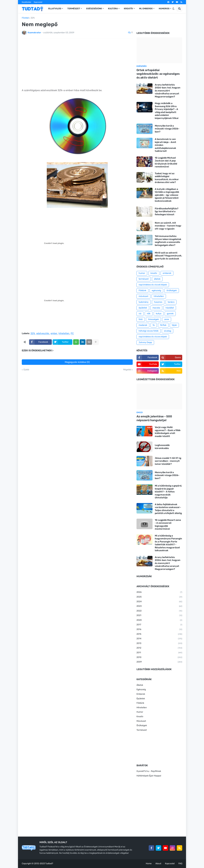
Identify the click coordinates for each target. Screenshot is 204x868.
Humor (140, 712)
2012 (159, 648)
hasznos (158, 302)
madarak (143, 325)
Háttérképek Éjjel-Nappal (149, 776)
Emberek (141, 694)
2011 (159, 653)
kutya (159, 314)
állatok (157, 279)
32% (33, 18)
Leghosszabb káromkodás (162, 447)
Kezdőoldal (26, 2)
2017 (159, 625)
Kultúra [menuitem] (113, 9)
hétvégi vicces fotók (149, 331)
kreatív (154, 273)
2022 (159, 611)
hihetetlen (64, 334)
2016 (159, 630)
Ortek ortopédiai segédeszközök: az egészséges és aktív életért (158, 74)
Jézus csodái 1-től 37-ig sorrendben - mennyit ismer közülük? (168, 461)
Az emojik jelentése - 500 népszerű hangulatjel (154, 418)
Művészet (141, 721)
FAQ (180, 864)
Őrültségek (142, 725)
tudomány (144, 302)
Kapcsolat (38, 2)
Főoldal (25, 18)
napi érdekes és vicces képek (153, 337)
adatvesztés (43, 334)
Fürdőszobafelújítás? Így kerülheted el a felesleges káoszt (167, 211)
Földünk (142, 290)
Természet (142, 730)
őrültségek (172, 290)
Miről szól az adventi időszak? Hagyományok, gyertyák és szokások (168, 256)
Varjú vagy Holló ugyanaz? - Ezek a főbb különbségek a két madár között (168, 432)
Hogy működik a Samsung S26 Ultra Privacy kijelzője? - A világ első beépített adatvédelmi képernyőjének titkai (167, 111)
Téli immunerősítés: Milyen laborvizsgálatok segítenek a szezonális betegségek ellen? (168, 241)
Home (149, 864)
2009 (159, 662)
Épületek (141, 699)
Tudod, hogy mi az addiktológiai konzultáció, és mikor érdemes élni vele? (167, 178)
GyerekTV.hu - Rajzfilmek (149, 771)
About (158, 864)
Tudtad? (49, 864)
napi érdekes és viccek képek (153, 285)
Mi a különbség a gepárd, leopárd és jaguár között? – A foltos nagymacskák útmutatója (168, 492)
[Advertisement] (77, 63)
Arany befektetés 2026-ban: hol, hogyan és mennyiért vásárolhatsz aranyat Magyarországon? (168, 91)
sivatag (168, 331)
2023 (159, 606)
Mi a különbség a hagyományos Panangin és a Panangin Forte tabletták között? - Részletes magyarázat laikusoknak (168, 543)
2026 (159, 592)
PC (72, 334)
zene (167, 319)
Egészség (141, 689)
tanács (171, 302)
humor (142, 273)
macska (156, 308)
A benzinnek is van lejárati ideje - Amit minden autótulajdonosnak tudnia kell (165, 145)
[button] (173, 9)
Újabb (26, 370)
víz (140, 314)
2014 (159, 639)
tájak (174, 325)
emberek (167, 273)
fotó (141, 319)
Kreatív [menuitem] (128, 9)
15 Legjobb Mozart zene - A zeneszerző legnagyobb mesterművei (168, 525)
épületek (143, 308)
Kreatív (140, 716)
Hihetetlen (142, 708)
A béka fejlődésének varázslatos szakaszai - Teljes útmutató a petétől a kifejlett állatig (168, 509)
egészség (156, 290)
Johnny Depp (145, 342)
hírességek (153, 319)
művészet (143, 296)
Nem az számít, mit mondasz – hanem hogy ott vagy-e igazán (168, 226)
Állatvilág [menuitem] (55, 9)
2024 (159, 602)
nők (149, 314)
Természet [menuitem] (74, 9)
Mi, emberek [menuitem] (146, 9)
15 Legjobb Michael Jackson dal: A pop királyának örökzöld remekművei (166, 162)
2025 (159, 597)
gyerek (170, 314)
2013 (159, 644)
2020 (159, 620)
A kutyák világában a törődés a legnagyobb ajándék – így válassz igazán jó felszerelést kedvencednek (167, 195)
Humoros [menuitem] (164, 9)
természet (144, 279)
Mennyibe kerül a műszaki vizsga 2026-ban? (167, 129)
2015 (159, 634)
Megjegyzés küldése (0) (77, 362)
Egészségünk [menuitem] (94, 9)
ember (54, 334)
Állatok (140, 685)
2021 (159, 616)
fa (154, 325)
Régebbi (127, 370)
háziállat (170, 308)
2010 (159, 657)
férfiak (163, 325)
